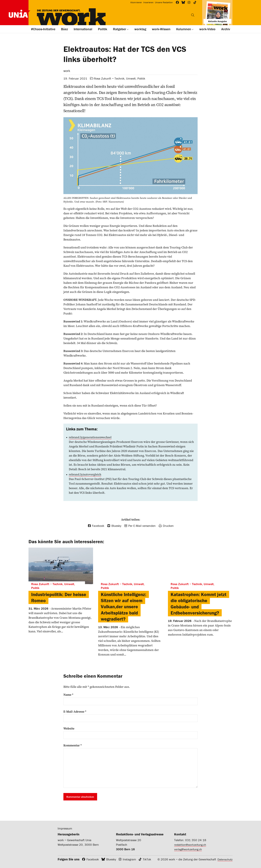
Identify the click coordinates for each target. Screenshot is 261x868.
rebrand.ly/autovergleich (85, 474)
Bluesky (111, 859)
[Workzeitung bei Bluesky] (183, 2)
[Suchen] (193, 15)
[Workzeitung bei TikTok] (195, 2)
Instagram (129, 859)
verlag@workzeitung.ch (189, 849)
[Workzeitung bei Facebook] (177, 2)
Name (68, 695)
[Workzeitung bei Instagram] (189, 2)
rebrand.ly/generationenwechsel (91, 437)
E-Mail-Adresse (75, 711)
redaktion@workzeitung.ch (191, 844)
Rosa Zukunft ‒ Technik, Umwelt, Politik (120, 78)
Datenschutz (224, 859)
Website (69, 728)
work (67, 71)
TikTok (147, 859)
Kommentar (73, 745)
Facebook (93, 859)
